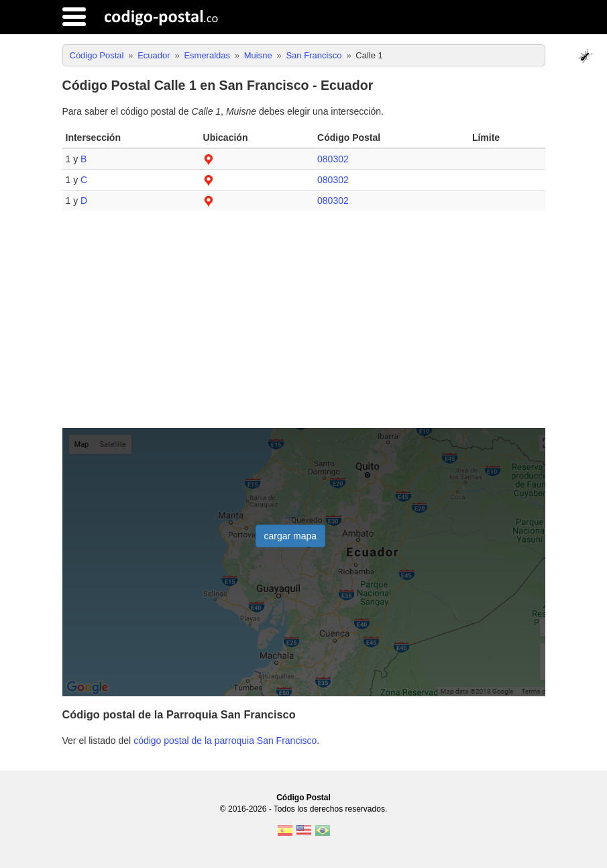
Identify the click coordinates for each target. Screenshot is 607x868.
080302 (333, 159)
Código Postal (303, 798)
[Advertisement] (304, 325)
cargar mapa (291, 536)
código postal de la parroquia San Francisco (225, 741)
